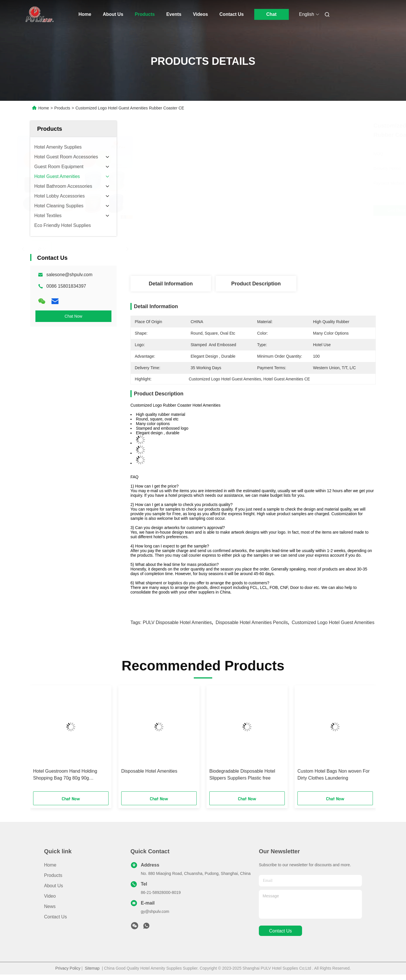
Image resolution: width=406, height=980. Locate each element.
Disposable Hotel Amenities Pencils (252, 622)
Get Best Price (291, 211)
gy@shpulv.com (155, 911)
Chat (272, 14)
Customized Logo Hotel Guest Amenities (333, 622)
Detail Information (171, 284)
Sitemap (92, 968)
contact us (280, 931)
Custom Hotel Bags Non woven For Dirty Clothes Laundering (334, 775)
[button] (42, 740)
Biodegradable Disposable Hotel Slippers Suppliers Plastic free (242, 775)
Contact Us (232, 14)
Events (174, 14)
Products (145, 14)
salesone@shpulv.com (69, 275)
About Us (113, 14)
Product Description (256, 284)
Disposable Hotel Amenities (149, 771)
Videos (200, 14)
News (50, 906)
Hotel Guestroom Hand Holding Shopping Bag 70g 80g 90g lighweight (65, 775)
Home (85, 14)
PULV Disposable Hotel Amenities (177, 622)
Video (50, 896)
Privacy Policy (68, 968)
